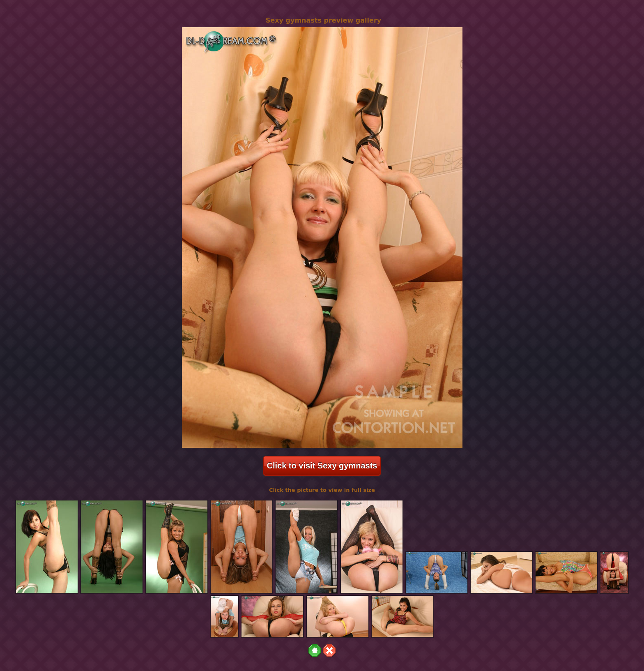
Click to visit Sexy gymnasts (322, 466)
